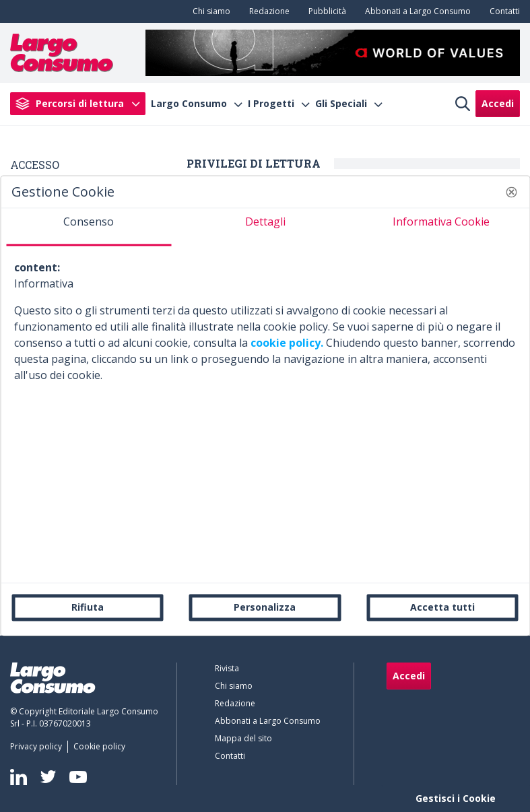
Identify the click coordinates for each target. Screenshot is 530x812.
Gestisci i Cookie (456, 798)
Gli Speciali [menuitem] (341, 104)
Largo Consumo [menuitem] (189, 104)
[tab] (89, 227)
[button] (511, 192)
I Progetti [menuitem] (271, 104)
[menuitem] (209, 11)
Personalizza (265, 607)
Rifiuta (88, 607)
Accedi (498, 103)
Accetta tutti (442, 607)
